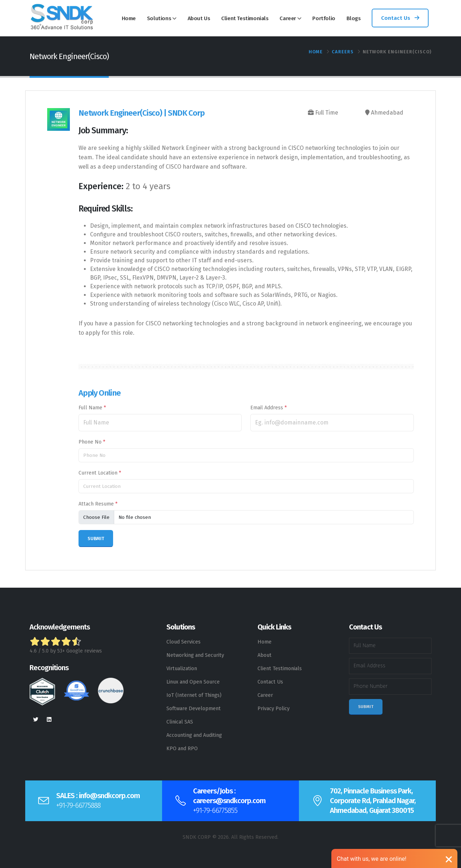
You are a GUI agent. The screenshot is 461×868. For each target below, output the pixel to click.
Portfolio (324, 18)
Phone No (92, 442)
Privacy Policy (274, 709)
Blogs (354, 18)
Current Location (100, 473)
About (265, 655)
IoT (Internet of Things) (194, 695)
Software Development (194, 709)
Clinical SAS (180, 722)
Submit (366, 707)
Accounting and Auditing (194, 735)
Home (129, 18)
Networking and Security (195, 655)
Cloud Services (183, 642)
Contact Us (400, 18)
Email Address (268, 408)
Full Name (92, 408)
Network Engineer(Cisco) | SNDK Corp (142, 113)
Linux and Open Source (193, 682)
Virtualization (182, 669)
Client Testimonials (245, 18)
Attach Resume (98, 504)
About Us (199, 18)
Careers (343, 52)
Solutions (159, 18)
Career (288, 18)
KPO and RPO (182, 749)
